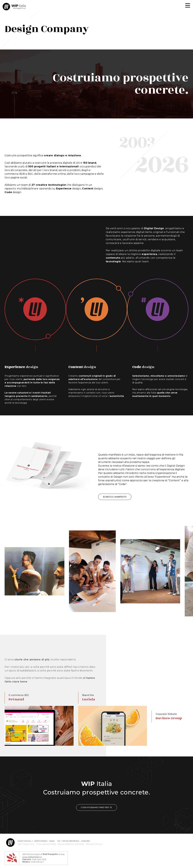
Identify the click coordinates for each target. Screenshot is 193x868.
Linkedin (85, 841)
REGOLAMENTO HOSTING (71, 844)
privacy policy (94, 844)
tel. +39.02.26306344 (68, 841)
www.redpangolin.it (32, 857)
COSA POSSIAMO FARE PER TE (96, 807)
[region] (96, 385)
